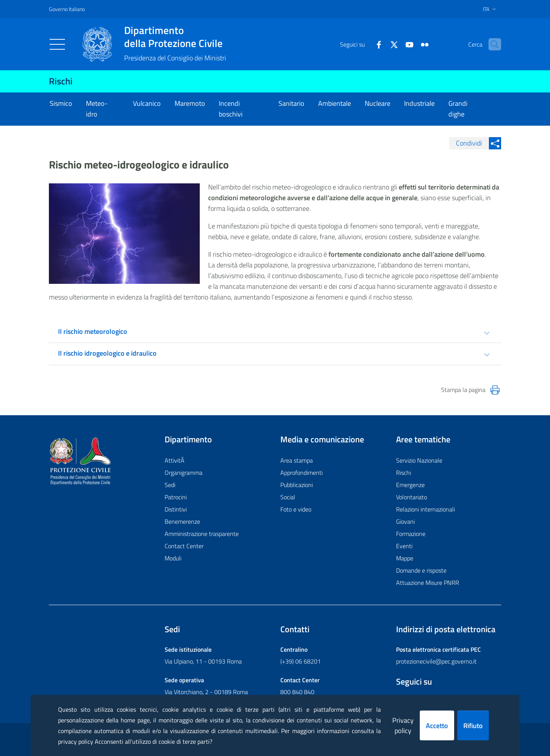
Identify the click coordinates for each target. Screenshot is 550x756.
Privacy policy (403, 725)
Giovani (405, 521)
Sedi (170, 485)
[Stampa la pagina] (495, 390)
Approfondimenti (302, 473)
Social (288, 497)
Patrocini (176, 497)
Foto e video (296, 509)
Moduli (173, 558)
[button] (492, 44)
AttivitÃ (175, 460)
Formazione (411, 534)
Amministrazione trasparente (202, 534)
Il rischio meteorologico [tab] (93, 331)
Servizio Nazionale (419, 460)
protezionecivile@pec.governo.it (436, 661)
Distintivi (176, 509)
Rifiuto (473, 726)
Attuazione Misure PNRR (428, 583)
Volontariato (412, 497)
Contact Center (184, 546)
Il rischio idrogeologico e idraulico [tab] (107, 353)
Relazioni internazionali (425, 509)
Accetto (437, 726)
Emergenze (410, 485)
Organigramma (184, 473)
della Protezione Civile (175, 37)
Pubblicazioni (297, 485)
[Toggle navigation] (57, 44)
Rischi (61, 81)
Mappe (405, 558)
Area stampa (297, 460)
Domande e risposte (421, 570)
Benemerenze (182, 521)
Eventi (404, 546)
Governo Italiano (67, 9)
